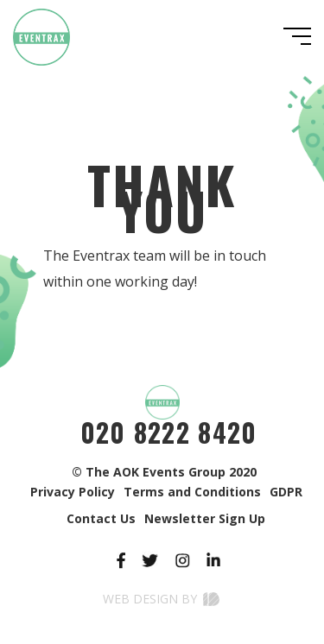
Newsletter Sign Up (205, 518)
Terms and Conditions (192, 492)
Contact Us (101, 518)
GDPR (286, 492)
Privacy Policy (73, 492)
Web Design (140, 599)
